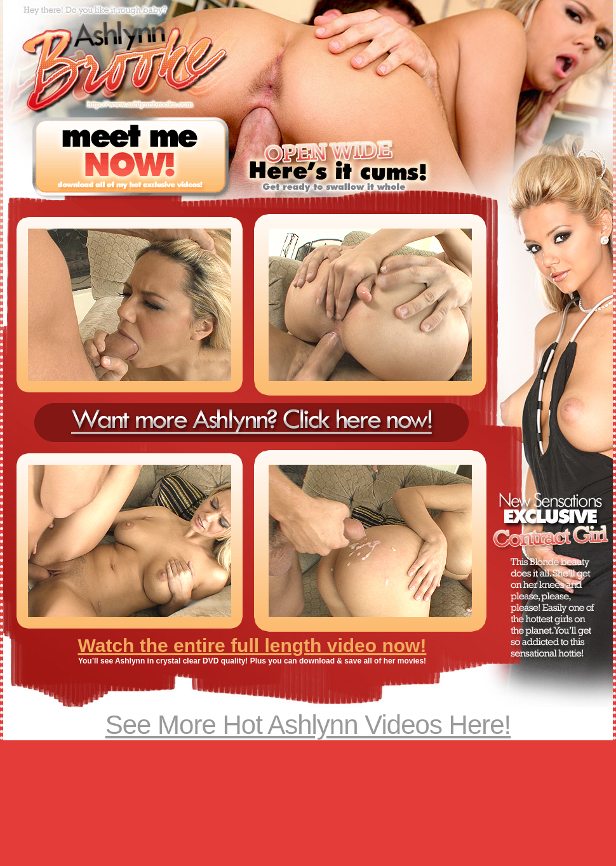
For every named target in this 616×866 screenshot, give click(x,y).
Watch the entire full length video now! (252, 645)
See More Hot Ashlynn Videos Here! (308, 725)
